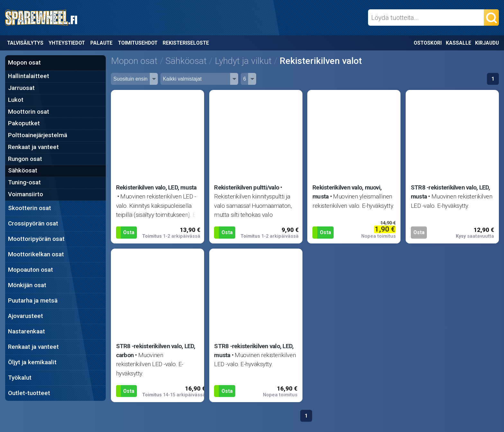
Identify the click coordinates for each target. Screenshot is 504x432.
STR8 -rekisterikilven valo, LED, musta (450, 192)
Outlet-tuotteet (29, 393)
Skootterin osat (30, 208)
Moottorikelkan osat (36, 254)
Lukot (16, 100)
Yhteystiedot (67, 43)
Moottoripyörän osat (36, 239)
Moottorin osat (29, 112)
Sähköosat (23, 171)
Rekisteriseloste (186, 43)
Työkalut (20, 378)
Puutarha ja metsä (33, 301)
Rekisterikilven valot (321, 61)
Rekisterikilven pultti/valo (247, 188)
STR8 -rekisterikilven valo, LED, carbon (156, 351)
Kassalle (459, 43)
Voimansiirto (26, 194)
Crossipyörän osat (33, 224)
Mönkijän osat (27, 285)
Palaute (101, 43)
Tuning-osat (24, 182)
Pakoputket (24, 123)
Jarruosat (21, 88)
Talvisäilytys (25, 43)
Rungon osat (25, 159)
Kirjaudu (487, 43)
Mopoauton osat (31, 270)
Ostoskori (428, 43)
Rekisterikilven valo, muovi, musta (347, 192)
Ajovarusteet (26, 316)
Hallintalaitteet (29, 76)
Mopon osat (24, 63)
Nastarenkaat (27, 331)
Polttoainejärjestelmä (38, 135)
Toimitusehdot (138, 43)
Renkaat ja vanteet (33, 147)
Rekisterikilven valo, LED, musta (156, 188)
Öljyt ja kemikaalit (32, 362)
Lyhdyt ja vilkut (243, 61)
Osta (129, 232)
